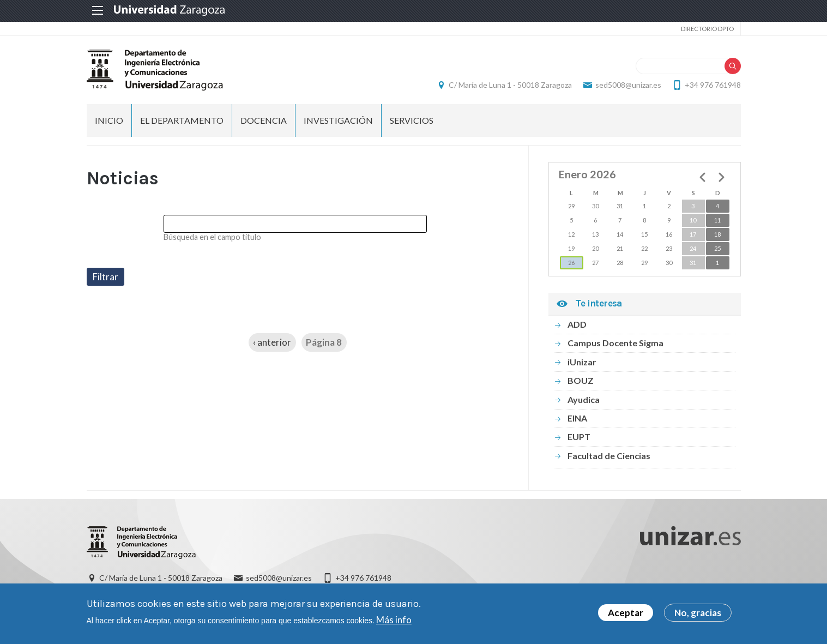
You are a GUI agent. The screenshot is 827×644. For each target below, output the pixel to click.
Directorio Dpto (707, 29)
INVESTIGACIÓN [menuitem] (338, 120)
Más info (394, 622)
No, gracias (698, 615)
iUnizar (582, 362)
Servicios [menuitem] (412, 120)
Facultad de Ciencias (609, 456)
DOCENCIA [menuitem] (264, 120)
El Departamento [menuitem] (182, 120)
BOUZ (581, 380)
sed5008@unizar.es (628, 85)
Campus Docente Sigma (615, 343)
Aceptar (626, 615)
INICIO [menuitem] (109, 120)
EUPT (579, 437)
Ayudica (584, 399)
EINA (577, 418)
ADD (577, 324)
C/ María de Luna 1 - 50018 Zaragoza (510, 85)
